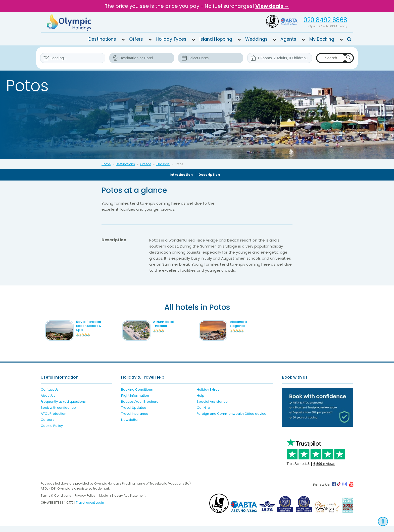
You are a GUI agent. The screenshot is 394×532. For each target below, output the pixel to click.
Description (209, 175)
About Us (48, 401)
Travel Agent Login (90, 508)
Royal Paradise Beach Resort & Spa (97, 326)
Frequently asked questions (63, 407)
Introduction (181, 175)
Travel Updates (134, 413)
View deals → (272, 6)
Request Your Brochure (140, 407)
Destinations (102, 39)
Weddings (256, 39)
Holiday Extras (208, 395)
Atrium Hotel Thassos (171, 324)
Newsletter (130, 425)
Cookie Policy (52, 431)
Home (106, 164)
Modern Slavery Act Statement (122, 501)
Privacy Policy (85, 501)
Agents (288, 39)
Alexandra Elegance (246, 324)
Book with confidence (58, 413)
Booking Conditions (137, 395)
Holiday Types (171, 39)
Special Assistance (212, 407)
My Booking (322, 39)
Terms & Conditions (56, 501)
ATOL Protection (54, 419)
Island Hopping (216, 39)
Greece (146, 164)
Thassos (163, 164)
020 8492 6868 (325, 20)
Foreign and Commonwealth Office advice (232, 419)
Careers (47, 425)
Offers (136, 39)
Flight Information (135, 401)
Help (201, 401)
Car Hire (203, 413)
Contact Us (50, 395)
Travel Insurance (135, 419)
